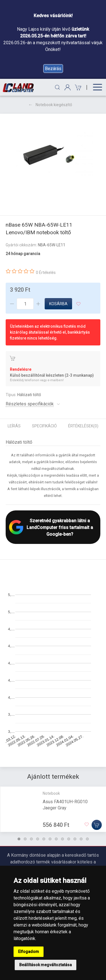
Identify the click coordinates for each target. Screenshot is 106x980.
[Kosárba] (97, 825)
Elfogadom (29, 952)
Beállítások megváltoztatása (46, 965)
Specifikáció (44, 426)
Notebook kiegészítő (54, 105)
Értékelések (83, 426)
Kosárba (58, 304)
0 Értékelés (46, 273)
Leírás (14, 426)
